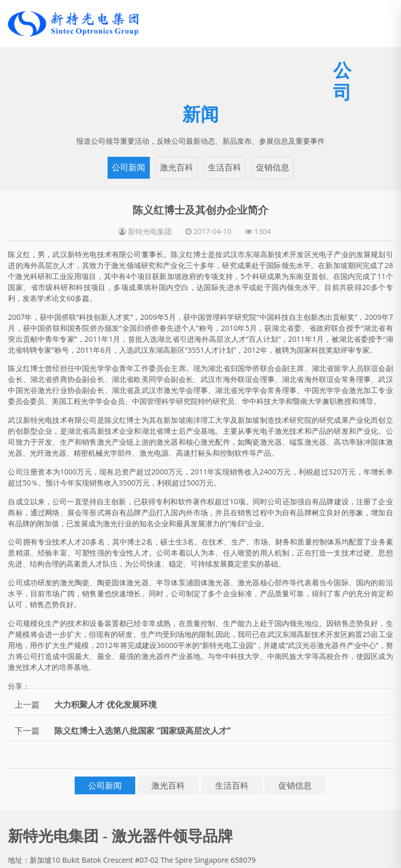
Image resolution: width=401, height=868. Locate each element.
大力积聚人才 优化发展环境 (105, 704)
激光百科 (176, 167)
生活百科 (225, 167)
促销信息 (273, 167)
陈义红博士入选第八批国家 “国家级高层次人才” (143, 731)
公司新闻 (128, 167)
